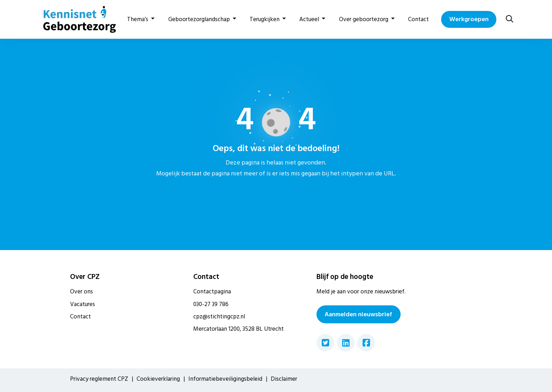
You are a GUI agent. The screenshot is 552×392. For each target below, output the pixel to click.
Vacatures (83, 304)
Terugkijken (265, 19)
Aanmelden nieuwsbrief (358, 314)
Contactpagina (212, 292)
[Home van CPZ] (75, 19)
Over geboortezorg (364, 19)
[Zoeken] (510, 19)
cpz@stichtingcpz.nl (219, 317)
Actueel (309, 19)
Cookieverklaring (158, 379)
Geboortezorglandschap (199, 19)
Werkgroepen (469, 19)
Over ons (81, 292)
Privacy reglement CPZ (99, 379)
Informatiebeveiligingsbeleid (225, 379)
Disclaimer (284, 379)
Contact (418, 19)
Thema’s (138, 19)
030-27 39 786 (211, 304)
